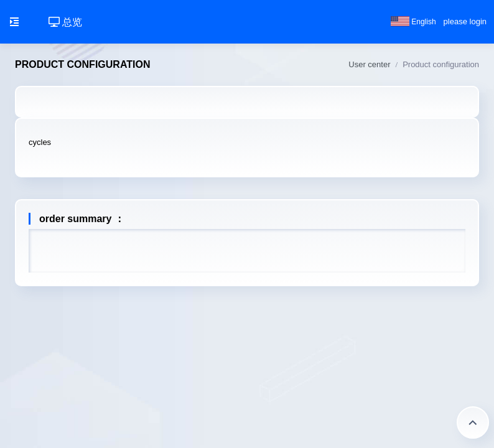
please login (465, 21)
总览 (65, 22)
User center (369, 64)
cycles (40, 142)
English (413, 22)
